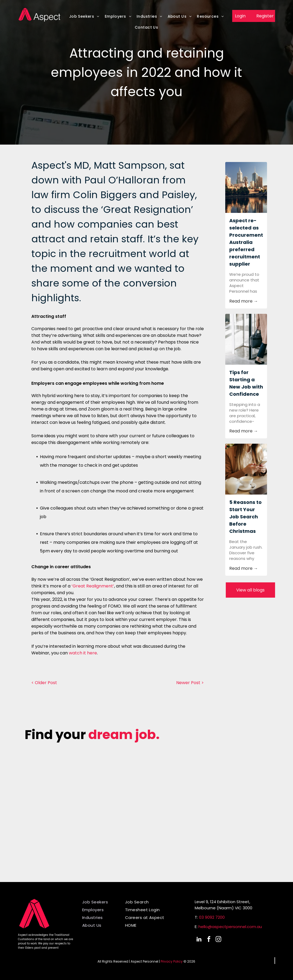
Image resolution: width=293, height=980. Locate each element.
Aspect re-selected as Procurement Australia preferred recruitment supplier (246, 242)
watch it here (83, 653)
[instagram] (218, 940)
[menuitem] (84, 18)
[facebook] (209, 940)
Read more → (244, 301)
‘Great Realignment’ (93, 586)
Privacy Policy (172, 961)
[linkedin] (199, 940)
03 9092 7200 (212, 917)
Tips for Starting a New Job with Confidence (246, 383)
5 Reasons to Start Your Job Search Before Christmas (245, 517)
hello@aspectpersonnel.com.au (230, 927)
